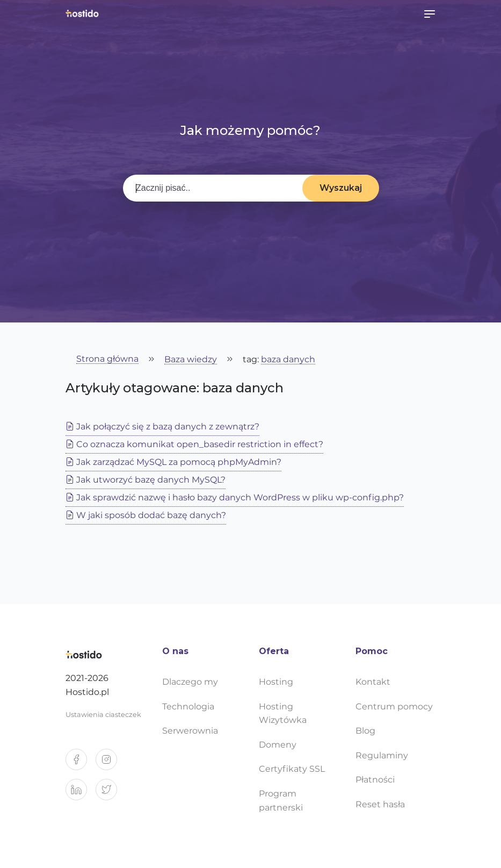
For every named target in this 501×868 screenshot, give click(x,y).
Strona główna (107, 359)
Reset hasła (380, 804)
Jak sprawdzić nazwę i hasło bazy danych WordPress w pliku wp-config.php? (235, 497)
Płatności (375, 780)
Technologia (188, 706)
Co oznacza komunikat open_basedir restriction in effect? (194, 444)
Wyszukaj (341, 188)
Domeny (278, 745)
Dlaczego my (190, 682)
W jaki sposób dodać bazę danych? (146, 515)
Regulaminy (382, 755)
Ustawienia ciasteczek (103, 715)
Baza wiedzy (191, 360)
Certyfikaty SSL (292, 769)
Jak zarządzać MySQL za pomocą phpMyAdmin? (173, 462)
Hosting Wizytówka (283, 713)
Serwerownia (190, 731)
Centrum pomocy (394, 706)
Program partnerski (281, 801)
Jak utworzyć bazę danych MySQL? (146, 480)
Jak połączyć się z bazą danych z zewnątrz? (162, 426)
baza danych (288, 360)
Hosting (276, 682)
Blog (365, 731)
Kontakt (373, 682)
